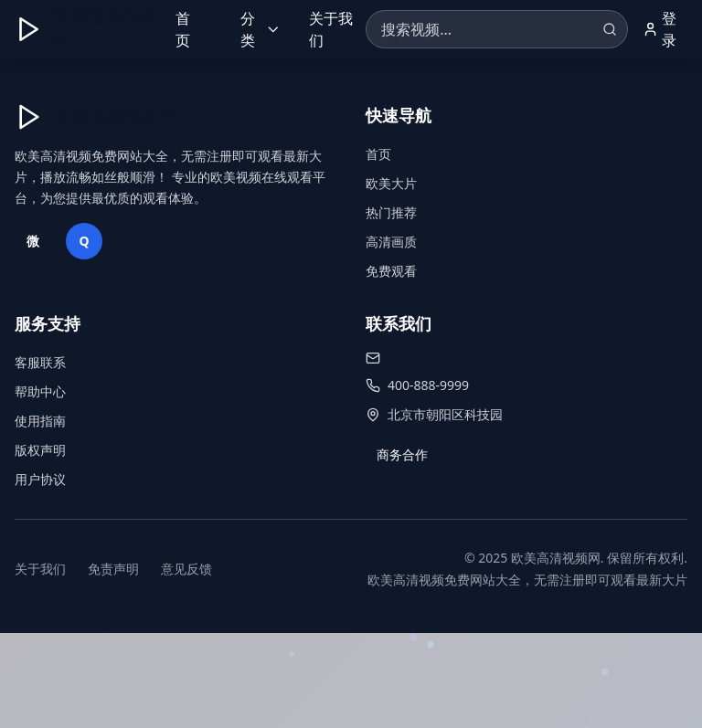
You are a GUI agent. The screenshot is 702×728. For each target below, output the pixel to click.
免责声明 (113, 569)
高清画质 (391, 242)
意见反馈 (186, 569)
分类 (260, 29)
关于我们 (331, 29)
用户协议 (40, 479)
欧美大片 (391, 183)
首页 (183, 29)
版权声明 (40, 450)
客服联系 (40, 362)
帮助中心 (40, 391)
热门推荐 (391, 212)
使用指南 (40, 421)
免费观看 (391, 271)
